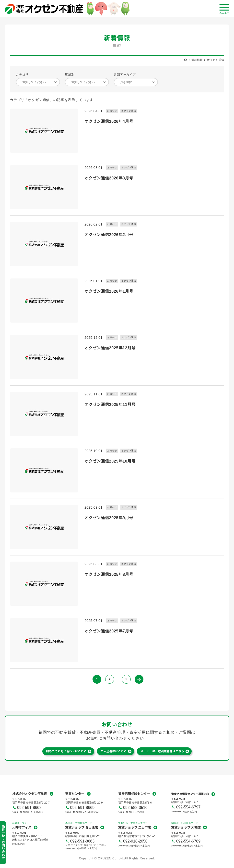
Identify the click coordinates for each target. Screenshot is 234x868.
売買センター (75, 794)
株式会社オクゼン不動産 (30, 794)
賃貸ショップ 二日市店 (135, 827)
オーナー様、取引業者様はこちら (163, 751)
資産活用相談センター (134, 794)
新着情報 (197, 60)
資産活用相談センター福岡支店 (190, 794)
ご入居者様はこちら (114, 751)
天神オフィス (22, 827)
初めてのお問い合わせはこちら (66, 751)
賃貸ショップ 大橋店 (186, 827)
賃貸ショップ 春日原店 (82, 827)
